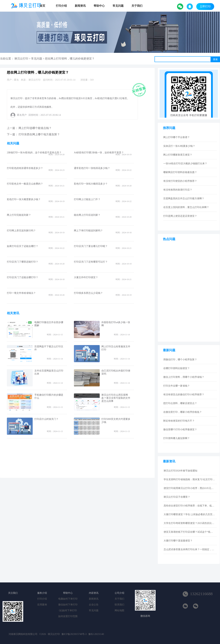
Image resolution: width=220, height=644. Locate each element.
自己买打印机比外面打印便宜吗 (116, 372)
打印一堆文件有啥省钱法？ (21, 293)
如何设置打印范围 (68, 616)
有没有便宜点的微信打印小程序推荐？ (184, 395)
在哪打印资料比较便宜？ (177, 368)
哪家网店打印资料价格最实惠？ (180, 172)
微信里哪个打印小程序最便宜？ (180, 430)
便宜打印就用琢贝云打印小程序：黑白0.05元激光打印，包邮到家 (189, 488)
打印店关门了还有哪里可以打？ (91, 262)
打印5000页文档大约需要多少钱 (116, 421)
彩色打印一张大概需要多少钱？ (24, 199)
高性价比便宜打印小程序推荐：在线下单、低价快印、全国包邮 (189, 506)
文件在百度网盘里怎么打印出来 (49, 372)
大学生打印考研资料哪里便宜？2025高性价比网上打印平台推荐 (189, 523)
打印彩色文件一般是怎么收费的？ (25, 184)
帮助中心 (99, 6)
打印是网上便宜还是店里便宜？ (180, 216)
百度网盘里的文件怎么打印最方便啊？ (184, 199)
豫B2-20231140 (96, 634)
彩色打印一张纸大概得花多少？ (91, 184)
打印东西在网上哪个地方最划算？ (39, 134)
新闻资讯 (80, 6)
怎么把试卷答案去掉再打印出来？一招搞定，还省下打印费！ (189, 549)
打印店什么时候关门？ (46, 419)
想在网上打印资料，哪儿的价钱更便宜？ (70, 59)
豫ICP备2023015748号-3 (74, 634)
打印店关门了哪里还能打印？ (23, 262)
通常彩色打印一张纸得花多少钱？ (92, 168)
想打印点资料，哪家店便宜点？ (180, 403)
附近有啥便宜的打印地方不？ (179, 421)
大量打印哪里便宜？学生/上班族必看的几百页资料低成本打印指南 (189, 514)
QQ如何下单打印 (68, 610)
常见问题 (118, 6)
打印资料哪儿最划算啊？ (177, 438)
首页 (42, 6)
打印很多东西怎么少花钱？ (88, 293)
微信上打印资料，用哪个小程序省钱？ (184, 377)
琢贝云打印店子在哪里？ (177, 497)
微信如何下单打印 (68, 605)
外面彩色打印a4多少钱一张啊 (116, 324)
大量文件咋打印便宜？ (86, 277)
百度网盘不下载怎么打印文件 (49, 348)
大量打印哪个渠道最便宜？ (178, 541)
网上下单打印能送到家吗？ (88, 231)
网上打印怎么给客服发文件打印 (116, 348)
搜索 (215, 59)
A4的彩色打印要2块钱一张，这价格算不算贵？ (99, 153)
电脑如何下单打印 (68, 599)
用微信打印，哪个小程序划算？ (180, 360)
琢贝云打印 (21, 59)
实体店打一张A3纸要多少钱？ (179, 146)
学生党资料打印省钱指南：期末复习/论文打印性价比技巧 (189, 479)
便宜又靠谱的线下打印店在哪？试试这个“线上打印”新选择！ (189, 532)
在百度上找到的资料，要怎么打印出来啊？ (186, 207)
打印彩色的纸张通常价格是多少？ (25, 168)
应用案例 (42, 605)
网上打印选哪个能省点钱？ (35, 128)
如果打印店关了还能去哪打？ (23, 246)
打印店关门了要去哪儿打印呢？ (91, 246)
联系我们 (119, 605)
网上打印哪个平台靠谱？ (177, 137)
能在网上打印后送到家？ (87, 215)
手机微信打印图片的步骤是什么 (49, 396)
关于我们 (137, 6)
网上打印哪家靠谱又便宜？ (178, 155)
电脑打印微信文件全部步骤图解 (49, 324)
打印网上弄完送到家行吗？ (21, 231)
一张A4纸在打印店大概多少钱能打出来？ (185, 164)
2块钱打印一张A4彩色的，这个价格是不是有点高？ (34, 153)
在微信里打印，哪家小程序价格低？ (183, 412)
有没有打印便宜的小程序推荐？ (180, 181)
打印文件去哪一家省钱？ (177, 386)
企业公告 (94, 605)
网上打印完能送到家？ (19, 215)
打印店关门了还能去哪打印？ (23, 277)
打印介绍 (61, 6)
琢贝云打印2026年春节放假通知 (180, 471)
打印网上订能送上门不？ (87, 199)
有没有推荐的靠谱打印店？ (178, 190)
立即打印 (205, 6)
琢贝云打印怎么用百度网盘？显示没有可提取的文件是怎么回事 (116, 398)
